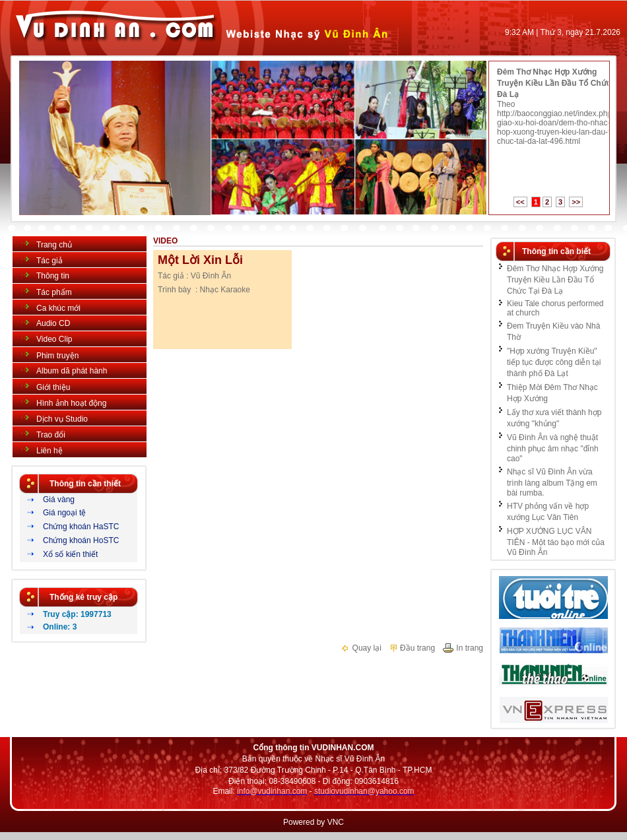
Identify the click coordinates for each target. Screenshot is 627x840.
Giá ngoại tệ (64, 513)
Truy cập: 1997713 (77, 614)
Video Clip (54, 339)
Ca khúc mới (58, 308)
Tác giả (49, 261)
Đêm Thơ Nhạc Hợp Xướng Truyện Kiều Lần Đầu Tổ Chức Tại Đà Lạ (561, 83)
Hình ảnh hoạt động (71, 403)
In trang (463, 648)
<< (520, 202)
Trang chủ (54, 245)
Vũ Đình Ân (211, 276)
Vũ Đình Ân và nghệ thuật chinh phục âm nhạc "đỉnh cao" (553, 448)
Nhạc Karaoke (225, 290)
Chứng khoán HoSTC (81, 540)
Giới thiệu (53, 387)
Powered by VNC (313, 822)
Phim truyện (57, 356)
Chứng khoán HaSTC (81, 527)
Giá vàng (59, 500)
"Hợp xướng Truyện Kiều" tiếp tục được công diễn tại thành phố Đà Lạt (554, 362)
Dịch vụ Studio (62, 419)
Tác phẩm (54, 292)
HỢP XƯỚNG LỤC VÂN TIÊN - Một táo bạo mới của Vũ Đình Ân (556, 542)
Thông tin (53, 276)
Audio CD (53, 323)
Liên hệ (49, 451)
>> (576, 202)
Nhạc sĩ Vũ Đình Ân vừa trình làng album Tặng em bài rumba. (552, 482)
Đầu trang (412, 648)
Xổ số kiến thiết (70, 554)
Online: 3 (60, 627)
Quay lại (361, 648)
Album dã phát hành (72, 371)
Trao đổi (51, 435)
